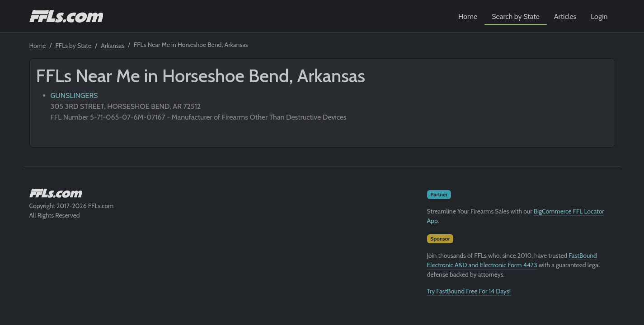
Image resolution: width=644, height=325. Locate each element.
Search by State (516, 16)
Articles (565, 16)
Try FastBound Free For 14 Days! (469, 291)
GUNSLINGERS (74, 95)
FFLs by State (74, 46)
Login (599, 16)
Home (468, 16)
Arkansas (113, 46)
